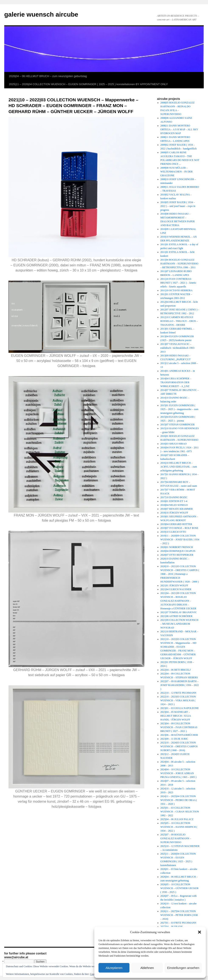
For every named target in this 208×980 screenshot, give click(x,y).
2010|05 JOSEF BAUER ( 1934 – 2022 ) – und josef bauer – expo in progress (178, 206)
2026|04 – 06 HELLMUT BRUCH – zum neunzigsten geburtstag (48, 76)
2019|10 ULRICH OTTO (173, 532)
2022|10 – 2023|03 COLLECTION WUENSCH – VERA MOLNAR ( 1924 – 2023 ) (178, 700)
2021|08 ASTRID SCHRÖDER (176, 616)
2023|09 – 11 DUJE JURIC (174, 739)
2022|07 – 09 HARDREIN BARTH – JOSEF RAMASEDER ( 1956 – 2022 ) (180, 685)
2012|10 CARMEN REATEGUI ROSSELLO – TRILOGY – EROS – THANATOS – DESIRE (179, 321)
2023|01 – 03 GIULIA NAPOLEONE (180, 708)
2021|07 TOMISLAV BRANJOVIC (179, 612)
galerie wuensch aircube (41, 14)
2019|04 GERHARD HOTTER (176, 524)
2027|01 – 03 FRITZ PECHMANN (178, 923)
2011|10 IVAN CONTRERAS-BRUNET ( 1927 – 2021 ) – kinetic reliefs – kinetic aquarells (178, 283)
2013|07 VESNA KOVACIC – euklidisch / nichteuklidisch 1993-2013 (178, 348)
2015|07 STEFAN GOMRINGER (178, 425)
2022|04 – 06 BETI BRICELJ (176, 670)
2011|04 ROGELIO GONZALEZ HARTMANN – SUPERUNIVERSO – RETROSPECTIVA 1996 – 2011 (179, 264)
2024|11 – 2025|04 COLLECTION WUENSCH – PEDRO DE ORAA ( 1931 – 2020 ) (179, 800)
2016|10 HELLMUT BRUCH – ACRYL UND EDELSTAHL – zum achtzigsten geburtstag (179, 467)
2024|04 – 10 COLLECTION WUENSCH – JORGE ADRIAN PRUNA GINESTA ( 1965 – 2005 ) (178, 773)
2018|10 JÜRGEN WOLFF (174, 513)
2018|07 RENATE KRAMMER (177, 509)
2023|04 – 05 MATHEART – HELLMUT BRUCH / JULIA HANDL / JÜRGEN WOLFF (176, 716)
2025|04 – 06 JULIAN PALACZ (177, 819)
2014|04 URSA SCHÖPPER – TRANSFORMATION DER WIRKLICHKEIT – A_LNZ (176, 382)
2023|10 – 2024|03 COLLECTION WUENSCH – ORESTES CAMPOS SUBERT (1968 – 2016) (179, 746)
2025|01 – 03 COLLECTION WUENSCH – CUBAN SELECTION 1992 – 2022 (180, 812)
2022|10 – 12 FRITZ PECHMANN (178, 693)
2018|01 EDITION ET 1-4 (174, 501)
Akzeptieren (114, 968)
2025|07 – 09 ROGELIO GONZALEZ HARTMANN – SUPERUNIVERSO (176, 838)
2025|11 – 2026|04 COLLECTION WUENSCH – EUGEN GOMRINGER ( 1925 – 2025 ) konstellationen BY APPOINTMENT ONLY (88, 84)
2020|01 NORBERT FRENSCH (177, 547)
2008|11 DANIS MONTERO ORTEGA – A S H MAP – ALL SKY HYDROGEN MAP (179, 129)
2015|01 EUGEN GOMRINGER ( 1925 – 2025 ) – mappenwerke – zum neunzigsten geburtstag (179, 409)
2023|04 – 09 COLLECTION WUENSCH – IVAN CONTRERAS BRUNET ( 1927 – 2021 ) (179, 727)
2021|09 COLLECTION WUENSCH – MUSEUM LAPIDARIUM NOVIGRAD (179, 624)
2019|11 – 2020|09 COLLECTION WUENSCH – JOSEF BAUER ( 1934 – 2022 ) (180, 540)
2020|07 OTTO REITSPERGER (177, 555)
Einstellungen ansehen (183, 968)
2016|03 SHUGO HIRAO (174, 444)
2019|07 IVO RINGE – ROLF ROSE (179, 528)
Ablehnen (147, 968)
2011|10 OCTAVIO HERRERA (176, 290)
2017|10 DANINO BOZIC (174, 497)
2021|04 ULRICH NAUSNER (176, 589)
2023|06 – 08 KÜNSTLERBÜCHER (179, 735)
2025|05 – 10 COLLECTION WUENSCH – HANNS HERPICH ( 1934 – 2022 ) (179, 827)
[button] (200, 932)
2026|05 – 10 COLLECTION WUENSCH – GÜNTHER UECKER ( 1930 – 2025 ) (180, 888)
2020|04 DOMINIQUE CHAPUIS (178, 551)
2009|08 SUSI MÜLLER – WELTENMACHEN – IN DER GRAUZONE (177, 172)
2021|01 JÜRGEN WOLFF (174, 585)
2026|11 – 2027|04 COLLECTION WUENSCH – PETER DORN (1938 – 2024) (179, 915)
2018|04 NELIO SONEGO (174, 505)
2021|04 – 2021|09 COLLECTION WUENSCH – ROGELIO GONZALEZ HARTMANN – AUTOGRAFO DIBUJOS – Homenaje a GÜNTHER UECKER (178, 601)
